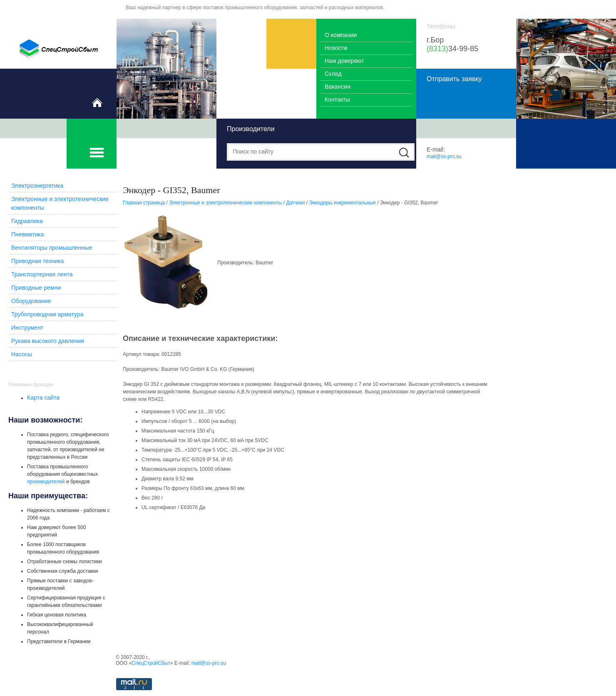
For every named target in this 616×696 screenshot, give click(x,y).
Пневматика (28, 234)
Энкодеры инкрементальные (343, 203)
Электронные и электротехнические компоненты (226, 203)
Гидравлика (27, 221)
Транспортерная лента (42, 274)
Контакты (337, 99)
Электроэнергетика (37, 186)
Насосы (22, 354)
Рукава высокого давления (48, 341)
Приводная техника (37, 261)
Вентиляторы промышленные (52, 248)
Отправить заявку (454, 79)
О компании (341, 35)
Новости (336, 48)
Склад (333, 74)
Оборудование (31, 301)
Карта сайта (43, 398)
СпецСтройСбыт (151, 663)
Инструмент (27, 328)
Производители (251, 129)
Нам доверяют (344, 61)
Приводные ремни (36, 288)
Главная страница (144, 203)
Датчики (296, 203)
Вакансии (338, 87)
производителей (46, 482)
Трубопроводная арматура (47, 314)
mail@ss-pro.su (444, 157)
